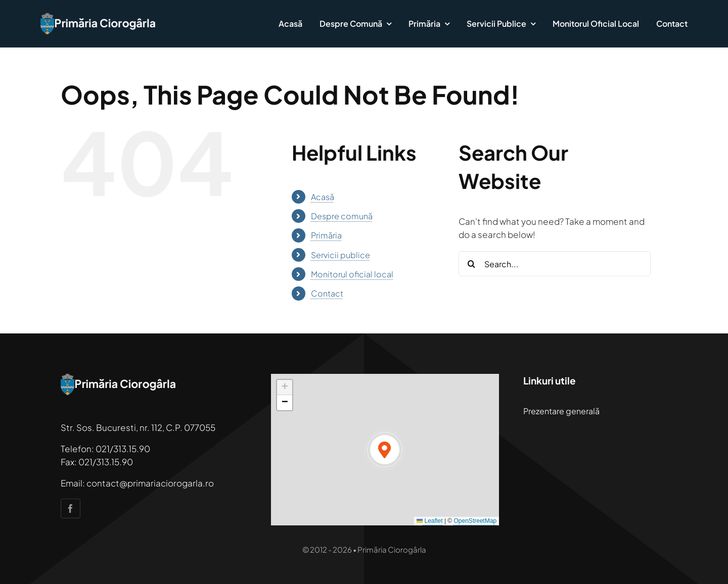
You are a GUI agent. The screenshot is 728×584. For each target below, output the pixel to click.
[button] (385, 450)
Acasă (323, 197)
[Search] (471, 264)
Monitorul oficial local (352, 274)
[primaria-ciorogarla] (99, 17)
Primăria (326, 235)
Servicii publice (340, 255)
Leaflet (429, 521)
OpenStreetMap (475, 521)
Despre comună (342, 216)
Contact (327, 293)
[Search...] (555, 264)
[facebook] (71, 508)
